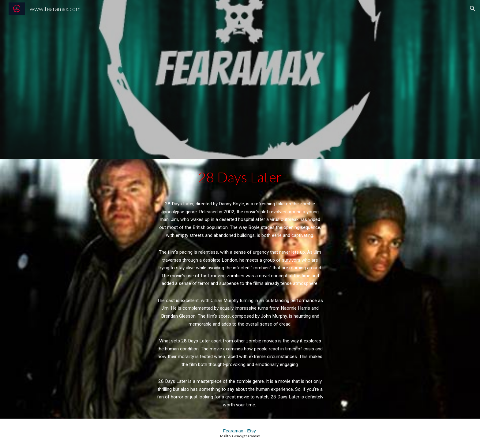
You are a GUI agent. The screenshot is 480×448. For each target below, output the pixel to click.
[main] (240, 289)
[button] (473, 9)
